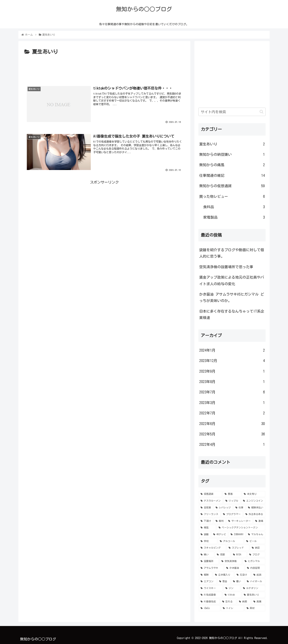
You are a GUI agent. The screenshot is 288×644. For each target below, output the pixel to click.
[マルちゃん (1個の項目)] (256, 534)
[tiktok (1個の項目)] (232, 595)
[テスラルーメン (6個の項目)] (211, 501)
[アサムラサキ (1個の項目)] (211, 568)
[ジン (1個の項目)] (232, 588)
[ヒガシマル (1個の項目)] (254, 561)
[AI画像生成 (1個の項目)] (209, 602)
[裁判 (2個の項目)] (220, 521)
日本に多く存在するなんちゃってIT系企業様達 (232, 314)
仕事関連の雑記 (232, 175)
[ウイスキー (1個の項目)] (211, 588)
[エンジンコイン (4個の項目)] (253, 501)
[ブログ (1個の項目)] (256, 555)
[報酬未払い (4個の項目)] (256, 508)
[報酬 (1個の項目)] (206, 575)
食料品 (234, 207)
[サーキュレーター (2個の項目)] (239, 521)
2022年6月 (232, 424)
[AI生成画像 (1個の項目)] (210, 595)
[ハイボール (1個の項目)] (255, 581)
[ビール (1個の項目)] (255, 541)
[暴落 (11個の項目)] (232, 494)
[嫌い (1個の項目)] (206, 555)
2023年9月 (232, 371)
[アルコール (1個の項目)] (231, 541)
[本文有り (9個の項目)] (254, 494)
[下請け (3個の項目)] (206, 521)
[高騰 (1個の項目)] (258, 602)
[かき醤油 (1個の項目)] (234, 568)
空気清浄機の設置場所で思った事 (226, 267)
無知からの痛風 (232, 165)
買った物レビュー (232, 196)
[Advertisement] (104, 67)
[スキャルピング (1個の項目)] (212, 548)
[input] (232, 112)
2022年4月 (232, 444)
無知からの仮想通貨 (232, 186)
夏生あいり (232, 144)
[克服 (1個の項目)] (223, 555)
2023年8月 (232, 382)
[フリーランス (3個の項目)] (210, 514)
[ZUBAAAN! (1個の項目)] (237, 534)
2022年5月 (232, 434)
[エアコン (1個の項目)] (208, 581)
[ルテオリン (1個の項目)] (253, 588)
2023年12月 (232, 361)
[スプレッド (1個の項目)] (238, 548)
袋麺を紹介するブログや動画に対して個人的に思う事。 (232, 253)
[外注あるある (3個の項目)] (254, 514)
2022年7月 (232, 413)
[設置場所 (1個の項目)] (209, 561)
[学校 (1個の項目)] (208, 541)
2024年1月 (232, 350)
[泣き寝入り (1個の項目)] (224, 575)
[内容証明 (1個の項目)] (255, 568)
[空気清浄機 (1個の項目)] (231, 561)
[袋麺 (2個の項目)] (205, 534)
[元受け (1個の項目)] (243, 575)
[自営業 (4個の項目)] (206, 508)
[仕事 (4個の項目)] (239, 508)
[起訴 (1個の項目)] (258, 575)
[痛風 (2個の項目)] (207, 528)
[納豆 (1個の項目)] (258, 548)
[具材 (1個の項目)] (255, 608)
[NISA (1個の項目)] (239, 555)
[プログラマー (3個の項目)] (232, 514)
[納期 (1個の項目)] (244, 602)
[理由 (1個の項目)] (224, 581)
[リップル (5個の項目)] (232, 501)
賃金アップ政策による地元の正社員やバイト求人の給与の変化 (232, 280)
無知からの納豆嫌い (232, 154)
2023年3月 (232, 403)
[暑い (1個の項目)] (238, 581)
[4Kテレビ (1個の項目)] (220, 534)
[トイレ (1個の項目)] (232, 608)
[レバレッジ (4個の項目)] (223, 508)
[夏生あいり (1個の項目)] (254, 595)
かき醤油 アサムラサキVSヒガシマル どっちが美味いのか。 (232, 297)
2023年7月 (232, 392)
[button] (261, 112)
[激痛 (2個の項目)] (259, 521)
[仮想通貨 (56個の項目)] (210, 494)
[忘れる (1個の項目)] (228, 602)
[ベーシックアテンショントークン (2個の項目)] (241, 528)
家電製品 (234, 217)
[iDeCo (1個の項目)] (209, 608)
